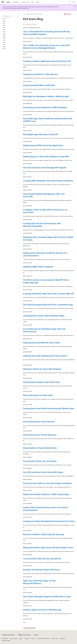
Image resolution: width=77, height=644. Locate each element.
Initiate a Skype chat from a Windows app (42, 610)
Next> (25, 622)
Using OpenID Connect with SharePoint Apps (44, 316)
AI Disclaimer (5, 638)
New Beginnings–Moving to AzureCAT (40, 134)
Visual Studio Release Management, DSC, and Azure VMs (44, 195)
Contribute (27, 638)
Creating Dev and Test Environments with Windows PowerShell (42, 225)
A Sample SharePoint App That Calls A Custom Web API (49, 294)
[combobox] (10, 16)
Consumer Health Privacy (43, 638)
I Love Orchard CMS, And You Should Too (42, 559)
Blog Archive (30, 14)
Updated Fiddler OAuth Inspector (38, 267)
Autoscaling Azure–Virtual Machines (40, 435)
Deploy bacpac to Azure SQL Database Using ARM (46, 156)
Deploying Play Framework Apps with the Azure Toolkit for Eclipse (48, 238)
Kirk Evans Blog (38, 14)
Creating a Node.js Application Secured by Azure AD (47, 61)
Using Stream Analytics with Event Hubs (41, 382)
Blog (20, 638)
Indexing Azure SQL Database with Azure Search (45, 356)
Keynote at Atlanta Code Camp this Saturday (44, 534)
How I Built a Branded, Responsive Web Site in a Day (47, 596)
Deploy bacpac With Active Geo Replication (43, 145)
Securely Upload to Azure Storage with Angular (45, 167)
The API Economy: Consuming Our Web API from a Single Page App (46, 281)
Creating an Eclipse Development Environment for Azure (49, 521)
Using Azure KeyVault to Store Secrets (40, 74)
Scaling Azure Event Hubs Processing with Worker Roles (49, 408)
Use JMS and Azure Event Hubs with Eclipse (43, 472)
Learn (24, 14)
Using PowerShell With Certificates (39, 85)
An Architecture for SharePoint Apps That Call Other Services (44, 330)
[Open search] (70, 2)
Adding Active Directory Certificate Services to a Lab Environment (45, 254)
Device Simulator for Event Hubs (38, 395)
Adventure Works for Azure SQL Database (42, 369)
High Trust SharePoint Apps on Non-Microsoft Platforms (40, 582)
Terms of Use (55, 638)
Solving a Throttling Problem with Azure (41, 570)
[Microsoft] (3, 2)
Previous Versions (14, 638)
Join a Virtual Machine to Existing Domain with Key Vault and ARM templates (46, 33)
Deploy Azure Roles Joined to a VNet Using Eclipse (46, 494)
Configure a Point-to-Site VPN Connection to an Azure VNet (45, 211)
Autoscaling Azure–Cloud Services (39, 421)
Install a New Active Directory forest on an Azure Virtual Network (45, 509)
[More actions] (73, 14)
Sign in (74, 2)
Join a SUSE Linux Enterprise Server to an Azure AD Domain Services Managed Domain (46, 46)
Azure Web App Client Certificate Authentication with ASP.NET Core (48, 120)
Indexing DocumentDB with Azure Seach (42, 343)
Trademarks (62, 638)
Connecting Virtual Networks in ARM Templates (45, 107)
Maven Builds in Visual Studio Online (40, 448)
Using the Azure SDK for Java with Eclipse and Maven (47, 483)
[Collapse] (18, 13)
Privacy (33, 638)
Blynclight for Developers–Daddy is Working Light (46, 96)
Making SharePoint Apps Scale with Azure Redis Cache (48, 547)
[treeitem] (11, 19)
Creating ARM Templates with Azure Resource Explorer (48, 181)
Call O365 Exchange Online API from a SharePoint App (48, 305)
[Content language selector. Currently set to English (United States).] (9, 635)
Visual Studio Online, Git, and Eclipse (40, 461)
